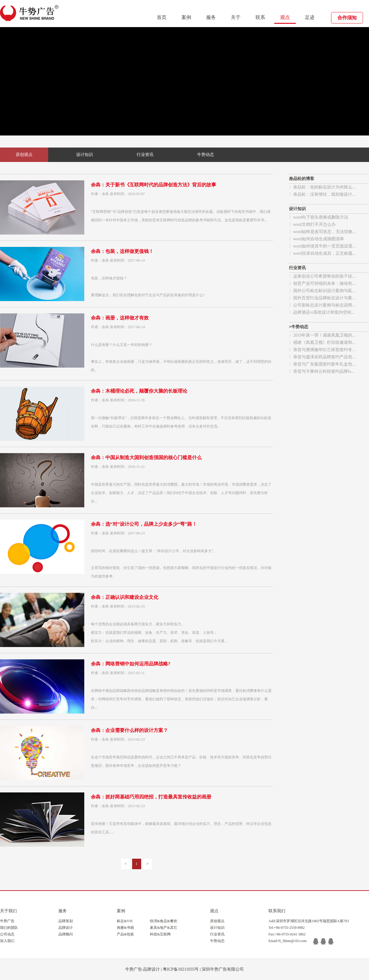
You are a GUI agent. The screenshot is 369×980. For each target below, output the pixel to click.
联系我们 (277, 911)
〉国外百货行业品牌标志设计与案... (322, 298)
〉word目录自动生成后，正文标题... (322, 253)
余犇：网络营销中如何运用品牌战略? (131, 664)
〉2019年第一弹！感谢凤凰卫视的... (322, 335)
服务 (211, 17)
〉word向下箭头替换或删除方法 (319, 217)
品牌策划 (66, 921)
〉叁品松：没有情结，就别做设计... (322, 194)
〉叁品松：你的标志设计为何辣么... (322, 187)
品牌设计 (66, 928)
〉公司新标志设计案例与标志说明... (322, 305)
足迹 (310, 17)
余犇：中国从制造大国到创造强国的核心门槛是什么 (146, 457)
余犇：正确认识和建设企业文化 (125, 597)
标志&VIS (125, 921)
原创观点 (24, 155)
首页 (162, 17)
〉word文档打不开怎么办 (312, 224)
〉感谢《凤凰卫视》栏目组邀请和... (322, 342)
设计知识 (85, 155)
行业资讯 (145, 155)
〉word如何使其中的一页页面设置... (322, 246)
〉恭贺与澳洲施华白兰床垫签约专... (322, 350)
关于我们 (8, 911)
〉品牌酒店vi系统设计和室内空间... (322, 312)
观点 (285, 17)
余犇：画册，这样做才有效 (120, 318)
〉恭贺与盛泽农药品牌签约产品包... (322, 357)
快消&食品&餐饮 (164, 921)
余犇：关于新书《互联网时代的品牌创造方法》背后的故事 (153, 185)
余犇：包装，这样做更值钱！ (122, 251)
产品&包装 (125, 934)
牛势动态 (206, 155)
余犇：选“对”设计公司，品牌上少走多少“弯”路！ (144, 524)
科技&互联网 (160, 934)
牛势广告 (7, 921)
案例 (186, 17)
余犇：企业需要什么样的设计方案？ (129, 730)
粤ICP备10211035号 (181, 969)
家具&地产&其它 (164, 928)
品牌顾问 (66, 934)
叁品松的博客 (302, 179)
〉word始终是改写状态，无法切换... (322, 232)
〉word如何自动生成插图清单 (316, 239)
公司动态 (7, 934)
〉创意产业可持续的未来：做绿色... (322, 283)
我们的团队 (9, 928)
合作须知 (347, 18)
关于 (236, 17)
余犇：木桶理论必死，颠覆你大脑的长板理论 (139, 391)
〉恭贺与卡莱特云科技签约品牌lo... (322, 371)
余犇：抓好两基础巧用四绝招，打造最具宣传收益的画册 (151, 797)
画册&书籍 (125, 928)
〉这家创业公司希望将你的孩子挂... (322, 276)
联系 (260, 17)
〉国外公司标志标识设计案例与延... (322, 291)
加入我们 (7, 941)
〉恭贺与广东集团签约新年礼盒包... (322, 364)
